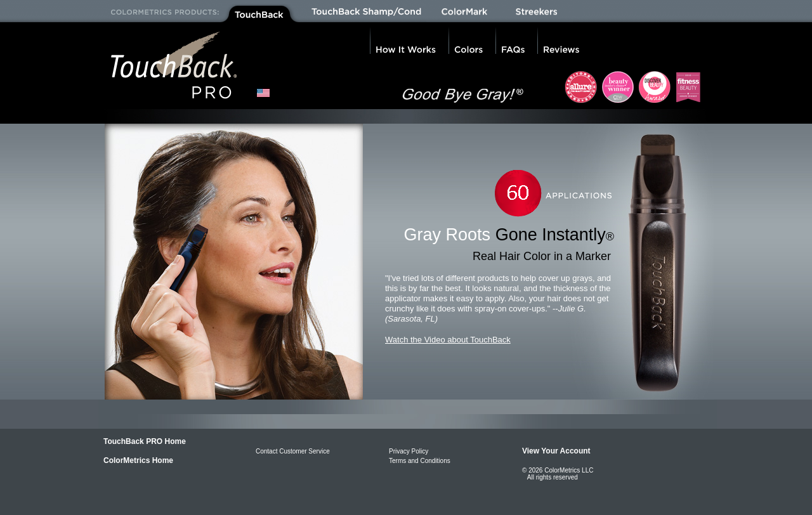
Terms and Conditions (420, 461)
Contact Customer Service (293, 451)
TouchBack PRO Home (145, 441)
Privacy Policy (409, 451)
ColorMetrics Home (138, 460)
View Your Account (556, 451)
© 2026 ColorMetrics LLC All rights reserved (558, 474)
